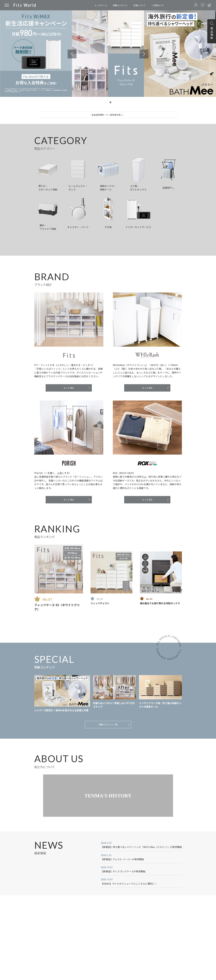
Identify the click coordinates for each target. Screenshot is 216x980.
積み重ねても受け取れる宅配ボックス (160, 603)
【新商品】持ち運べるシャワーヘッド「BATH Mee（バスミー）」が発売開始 (141, 847)
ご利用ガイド (158, 5)
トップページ (101, 5)
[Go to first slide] (144, 54)
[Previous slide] (72, 54)
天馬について (140, 5)
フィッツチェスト (100, 603)
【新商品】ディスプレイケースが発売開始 (123, 871)
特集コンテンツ (120, 5)
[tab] (106, 102)
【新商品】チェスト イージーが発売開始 (122, 859)
